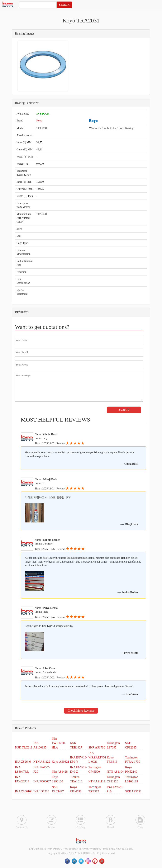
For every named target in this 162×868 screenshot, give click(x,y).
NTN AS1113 (97, 781)
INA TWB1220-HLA (59, 743)
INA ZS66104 (24, 791)
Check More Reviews (81, 711)
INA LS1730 (41, 791)
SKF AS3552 (133, 791)
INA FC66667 (42, 781)
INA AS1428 (60, 772)
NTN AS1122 (42, 762)
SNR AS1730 (97, 747)
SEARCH (64, 5)
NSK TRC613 (24, 747)
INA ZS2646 (23, 762)
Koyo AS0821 (60, 762)
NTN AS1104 (115, 772)
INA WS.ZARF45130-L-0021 (99, 757)
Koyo (39, 121)
